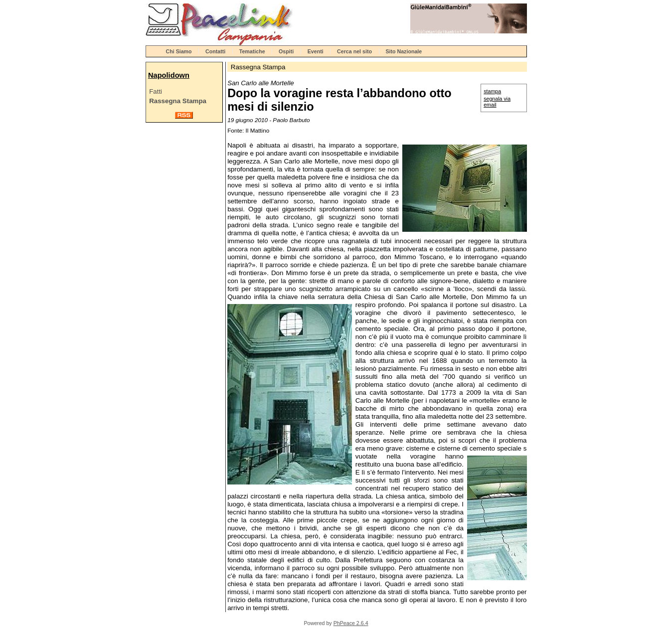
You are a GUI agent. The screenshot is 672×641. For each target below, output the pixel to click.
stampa (492, 91)
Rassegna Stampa (178, 101)
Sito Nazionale (404, 51)
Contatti (215, 51)
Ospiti (286, 51)
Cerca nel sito (354, 51)
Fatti (156, 91)
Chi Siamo (179, 51)
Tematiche (252, 51)
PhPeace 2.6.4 (351, 623)
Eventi (316, 51)
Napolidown (169, 75)
